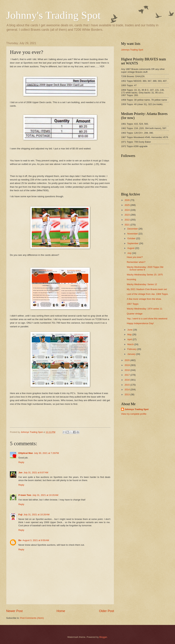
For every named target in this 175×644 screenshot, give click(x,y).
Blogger (103, 637)
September (133, 243)
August (131, 248)
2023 (127, 215)
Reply (21, 462)
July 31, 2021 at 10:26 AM (37, 515)
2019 (127, 365)
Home (61, 611)
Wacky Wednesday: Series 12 (142, 284)
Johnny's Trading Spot (53, 15)
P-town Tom (25, 495)
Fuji (20, 515)
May (130, 334)
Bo (20, 540)
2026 (127, 200)
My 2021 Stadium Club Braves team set (147, 289)
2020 (127, 360)
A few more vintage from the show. (144, 299)
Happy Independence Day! (140, 323)
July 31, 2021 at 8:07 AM (36, 472)
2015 (127, 385)
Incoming (131, 279)
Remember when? (136, 262)
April (130, 339)
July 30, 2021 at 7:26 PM (46, 453)
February (132, 349)
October (132, 238)
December (133, 229)
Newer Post (14, 611)
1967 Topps (133, 304)
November (133, 234)
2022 (127, 220)
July (130, 253)
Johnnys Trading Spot (132, 50)
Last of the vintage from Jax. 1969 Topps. (148, 294)
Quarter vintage (135, 314)
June (130, 330)
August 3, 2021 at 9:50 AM (36, 540)
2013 (127, 394)
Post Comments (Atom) (32, 618)
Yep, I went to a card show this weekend (147, 319)
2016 (127, 380)
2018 (127, 370)
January (132, 354)
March (131, 344)
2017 (127, 375)
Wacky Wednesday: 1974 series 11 (145, 309)
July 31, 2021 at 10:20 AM (45, 495)
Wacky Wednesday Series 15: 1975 (145, 275)
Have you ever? (135, 257)
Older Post (107, 611)
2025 (127, 205)
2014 (127, 390)
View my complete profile (134, 414)
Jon (20, 472)
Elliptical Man (26, 453)
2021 (127, 225)
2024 (127, 210)
